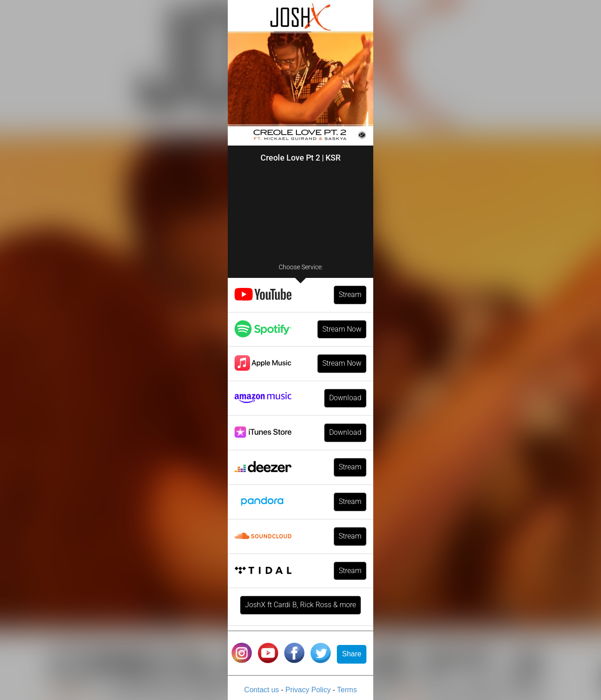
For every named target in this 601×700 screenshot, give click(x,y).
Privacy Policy (309, 690)
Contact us (263, 690)
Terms (347, 690)
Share (352, 654)
